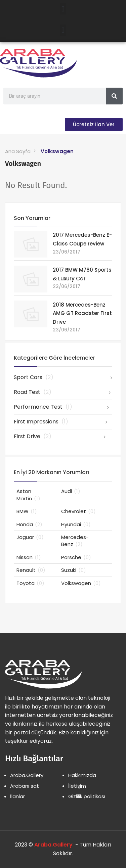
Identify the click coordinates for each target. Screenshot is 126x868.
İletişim (77, 786)
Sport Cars (34, 377)
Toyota (30, 583)
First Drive (33, 436)
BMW (27, 511)
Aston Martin (28, 495)
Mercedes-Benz (75, 541)
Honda (29, 524)
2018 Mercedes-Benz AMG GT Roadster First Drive (82, 313)
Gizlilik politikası (87, 796)
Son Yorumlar (32, 218)
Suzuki (74, 570)
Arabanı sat (25, 786)
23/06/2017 (67, 252)
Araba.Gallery (27, 775)
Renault (31, 570)
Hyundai (76, 524)
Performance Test (43, 407)
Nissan (29, 557)
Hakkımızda (82, 775)
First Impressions (41, 422)
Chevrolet (78, 511)
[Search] (114, 96)
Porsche (76, 557)
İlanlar (17, 796)
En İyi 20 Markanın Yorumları (51, 472)
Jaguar (30, 537)
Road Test (33, 392)
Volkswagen (57, 151)
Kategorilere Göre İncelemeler (54, 358)
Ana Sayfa (18, 151)
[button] (63, 9)
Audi (71, 491)
